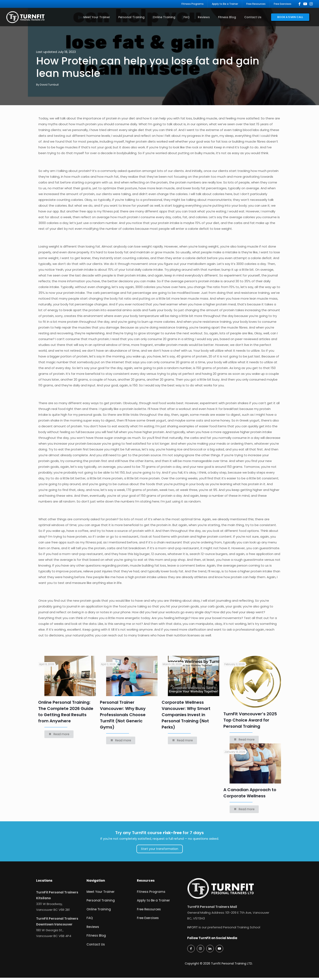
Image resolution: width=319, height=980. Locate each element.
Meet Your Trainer (101, 894)
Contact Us (96, 947)
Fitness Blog (96, 938)
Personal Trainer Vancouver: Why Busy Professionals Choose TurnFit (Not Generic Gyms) (123, 717)
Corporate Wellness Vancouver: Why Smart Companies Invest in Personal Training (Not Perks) (186, 717)
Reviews (93, 929)
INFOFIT (193, 929)
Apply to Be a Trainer (153, 903)
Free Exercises (148, 920)
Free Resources (149, 912)
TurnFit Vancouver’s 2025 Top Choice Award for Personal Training (250, 722)
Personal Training (101, 903)
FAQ (90, 920)
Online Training (99, 912)
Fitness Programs (151, 894)
